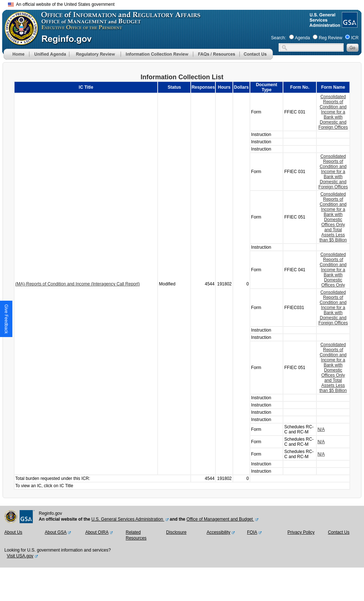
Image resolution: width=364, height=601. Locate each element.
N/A (321, 429)
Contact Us (339, 532)
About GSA (56, 532)
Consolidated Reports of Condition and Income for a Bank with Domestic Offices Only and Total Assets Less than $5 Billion (333, 217)
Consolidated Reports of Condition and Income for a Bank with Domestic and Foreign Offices (333, 112)
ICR (355, 38)
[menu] (49, 54)
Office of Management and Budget (220, 519)
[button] (49, 54)
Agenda (302, 38)
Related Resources (136, 535)
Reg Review (330, 38)
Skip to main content (186, 3)
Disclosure (176, 532)
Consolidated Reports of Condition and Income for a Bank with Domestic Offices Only (333, 270)
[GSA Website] (349, 25)
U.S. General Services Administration (128, 519)
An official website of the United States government (61, 4)
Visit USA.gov (20, 556)
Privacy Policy (301, 532)
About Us (13, 532)
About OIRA (97, 532)
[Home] (16, 58)
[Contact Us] (256, 58)
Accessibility (219, 532)
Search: (278, 38)
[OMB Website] (19, 42)
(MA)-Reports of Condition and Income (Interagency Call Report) (78, 284)
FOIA (252, 532)
